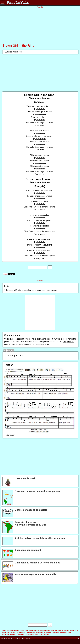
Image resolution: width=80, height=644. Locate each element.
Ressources (26, 638)
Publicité (17, 638)
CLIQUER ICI (69, 342)
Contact (11, 638)
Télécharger (9, 435)
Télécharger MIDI (13, 356)
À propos (4, 638)
